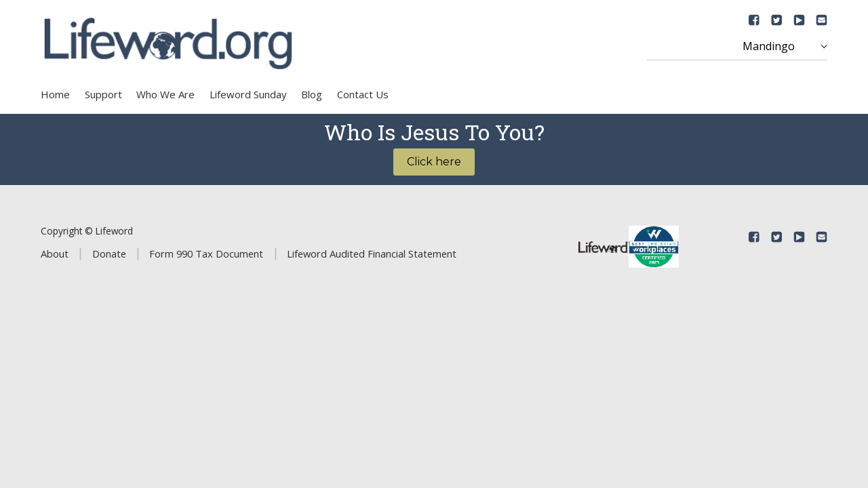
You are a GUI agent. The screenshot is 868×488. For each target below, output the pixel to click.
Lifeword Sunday (248, 94)
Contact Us (363, 94)
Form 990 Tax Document (206, 253)
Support (103, 94)
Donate (109, 253)
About (55, 253)
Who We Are (165, 94)
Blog (312, 94)
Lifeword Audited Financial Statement (372, 253)
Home (55, 94)
